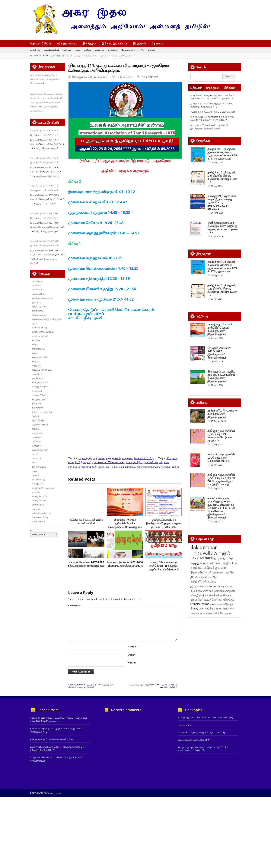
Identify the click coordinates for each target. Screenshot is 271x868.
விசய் (175, 467)
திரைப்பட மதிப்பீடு (42, 412)
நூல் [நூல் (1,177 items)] (226, 567)
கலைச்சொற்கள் (40, 357)
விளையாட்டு (38, 505)
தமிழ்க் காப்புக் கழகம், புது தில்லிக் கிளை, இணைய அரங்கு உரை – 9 (212, 105)
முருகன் (166, 467)
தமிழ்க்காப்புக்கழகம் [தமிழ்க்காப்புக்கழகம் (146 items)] (222, 605)
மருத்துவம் (37, 484)
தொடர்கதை (38, 420)
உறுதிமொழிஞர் (40, 336)
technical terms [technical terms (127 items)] (200, 618)
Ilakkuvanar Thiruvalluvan (109, 462)
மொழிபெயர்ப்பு (40, 496)
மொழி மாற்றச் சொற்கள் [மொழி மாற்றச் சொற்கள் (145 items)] (205, 610)
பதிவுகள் (196, 88)
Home (46, 56)
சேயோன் (104, 467)
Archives (35, 530)
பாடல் (35, 454)
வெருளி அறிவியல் (41, 513)
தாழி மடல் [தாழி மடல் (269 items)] (198, 582)
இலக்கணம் (38, 311)
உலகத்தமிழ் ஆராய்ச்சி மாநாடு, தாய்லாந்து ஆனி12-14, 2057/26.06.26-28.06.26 (212, 118)
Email (132, 655)
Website (132, 663)
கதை (78, 50)
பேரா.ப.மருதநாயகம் (123, 467)
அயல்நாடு (55, 56)
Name (132, 647)
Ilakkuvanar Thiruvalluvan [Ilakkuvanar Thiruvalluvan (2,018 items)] (206, 564)
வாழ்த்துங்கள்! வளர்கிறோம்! (192, 740)
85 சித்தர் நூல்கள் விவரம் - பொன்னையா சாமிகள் (203, 717)
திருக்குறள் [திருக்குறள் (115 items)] (226, 627)
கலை (34, 353)
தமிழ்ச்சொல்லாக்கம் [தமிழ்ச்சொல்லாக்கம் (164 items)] (203, 596)
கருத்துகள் (213, 88)
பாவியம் (99, 50)
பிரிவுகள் (230, 88)
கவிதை (88, 50)
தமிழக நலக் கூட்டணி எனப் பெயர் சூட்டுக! (213, 112)
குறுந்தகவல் (38, 378)
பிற (142, 50)
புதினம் (35, 471)
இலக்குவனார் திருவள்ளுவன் (90, 77)
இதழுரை (36, 302)
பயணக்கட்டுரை (40, 450)
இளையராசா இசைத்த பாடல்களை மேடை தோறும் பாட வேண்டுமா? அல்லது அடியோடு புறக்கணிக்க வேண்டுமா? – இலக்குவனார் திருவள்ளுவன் (46, 102)
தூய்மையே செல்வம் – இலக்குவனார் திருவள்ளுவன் (222, 414)
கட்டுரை (67, 50)
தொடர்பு (152, 50)
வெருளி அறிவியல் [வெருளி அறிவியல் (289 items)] (224, 577)
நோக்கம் (159, 44)
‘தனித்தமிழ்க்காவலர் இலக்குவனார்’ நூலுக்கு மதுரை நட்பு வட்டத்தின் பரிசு (164, 523)
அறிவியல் (35, 50)
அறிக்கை (99, 458)
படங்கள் (36, 437)
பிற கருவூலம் (39, 467)
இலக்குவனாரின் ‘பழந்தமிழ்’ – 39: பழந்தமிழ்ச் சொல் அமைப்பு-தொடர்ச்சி (91, 686)
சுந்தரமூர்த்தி (89, 467)
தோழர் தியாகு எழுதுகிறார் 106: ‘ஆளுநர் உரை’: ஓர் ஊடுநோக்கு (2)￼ (154, 686)
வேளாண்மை (38, 522)
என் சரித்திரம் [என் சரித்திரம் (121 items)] (207, 623)
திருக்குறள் (89, 43)
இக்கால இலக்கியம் (114, 43)
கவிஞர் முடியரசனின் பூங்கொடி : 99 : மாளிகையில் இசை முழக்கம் (221, 436)
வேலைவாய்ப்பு (129, 50)
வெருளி (36, 509)
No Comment (150, 77)
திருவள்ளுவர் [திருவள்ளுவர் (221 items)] (200, 591)
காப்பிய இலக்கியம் (42, 370)
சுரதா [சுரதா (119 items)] (218, 623)
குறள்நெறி (37, 374)
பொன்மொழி (38, 479)
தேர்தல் (35, 416)
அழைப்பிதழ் (38, 294)
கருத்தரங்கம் (113, 458)
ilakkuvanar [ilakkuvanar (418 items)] (201, 572)
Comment (74, 606)
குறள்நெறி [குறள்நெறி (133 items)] (197, 614)
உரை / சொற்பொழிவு (43, 332)
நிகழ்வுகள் (139, 43)
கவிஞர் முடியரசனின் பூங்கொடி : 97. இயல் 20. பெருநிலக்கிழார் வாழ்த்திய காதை (221, 479)
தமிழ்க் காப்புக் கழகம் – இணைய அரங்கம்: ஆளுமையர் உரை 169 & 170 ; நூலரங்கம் (212, 97)
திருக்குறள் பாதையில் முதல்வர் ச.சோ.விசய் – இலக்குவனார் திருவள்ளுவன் (222, 376)
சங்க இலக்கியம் (67, 43)
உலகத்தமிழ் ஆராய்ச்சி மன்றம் (144, 462)
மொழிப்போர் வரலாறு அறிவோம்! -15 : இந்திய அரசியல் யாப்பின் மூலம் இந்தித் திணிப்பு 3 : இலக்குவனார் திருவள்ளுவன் (164, 569)
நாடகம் (36, 429)
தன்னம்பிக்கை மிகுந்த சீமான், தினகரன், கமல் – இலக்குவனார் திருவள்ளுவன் (45, 79)
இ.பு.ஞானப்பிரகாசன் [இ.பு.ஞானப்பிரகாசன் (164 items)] (204, 600)
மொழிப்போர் (39, 500)
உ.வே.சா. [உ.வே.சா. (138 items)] (226, 610)
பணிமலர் (37, 441)
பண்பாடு (36, 446)
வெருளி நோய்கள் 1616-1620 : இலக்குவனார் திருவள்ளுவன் (219, 353)
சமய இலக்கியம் (52, 50)
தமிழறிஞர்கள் (39, 399)
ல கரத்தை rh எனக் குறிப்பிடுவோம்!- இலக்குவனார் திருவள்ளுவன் (125, 523)
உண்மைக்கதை (39, 328)
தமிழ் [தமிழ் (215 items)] (214, 591)
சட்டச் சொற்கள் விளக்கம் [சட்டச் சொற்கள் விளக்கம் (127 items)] (219, 614)
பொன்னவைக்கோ (148, 467)
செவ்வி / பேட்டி (144, 458)
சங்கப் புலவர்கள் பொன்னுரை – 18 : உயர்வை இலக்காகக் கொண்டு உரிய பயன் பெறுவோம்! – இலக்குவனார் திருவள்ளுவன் (221, 522)
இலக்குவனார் (39, 315)
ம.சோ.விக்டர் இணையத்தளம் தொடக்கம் (199, 732)
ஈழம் (34, 323)
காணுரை (127, 458)
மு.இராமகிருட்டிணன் (43, 488)
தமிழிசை (36, 403)
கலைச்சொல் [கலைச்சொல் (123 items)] (217, 618)
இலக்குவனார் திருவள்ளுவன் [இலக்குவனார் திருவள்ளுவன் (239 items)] (209, 584)
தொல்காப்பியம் (40, 43)
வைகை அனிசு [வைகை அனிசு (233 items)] (223, 587)
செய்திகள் (113, 50)
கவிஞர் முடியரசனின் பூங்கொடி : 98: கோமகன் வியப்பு (221, 458)
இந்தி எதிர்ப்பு (39, 307)
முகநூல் (36, 492)
